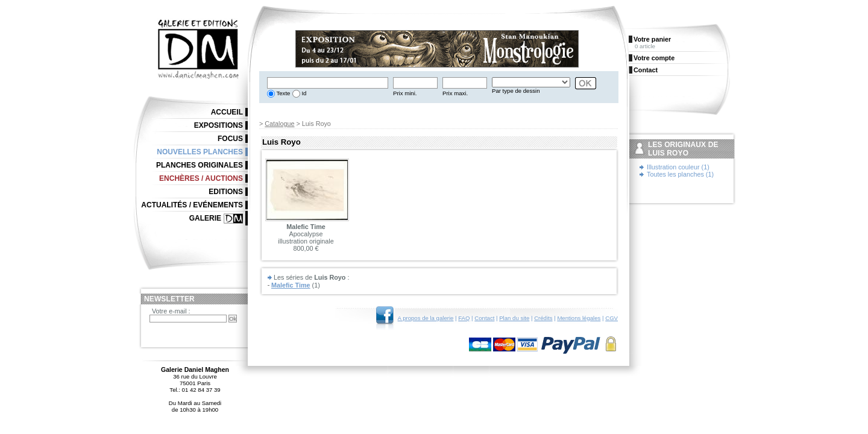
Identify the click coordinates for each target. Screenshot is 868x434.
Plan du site (514, 318)
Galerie (205, 218)
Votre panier (652, 39)
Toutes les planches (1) (680, 174)
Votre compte (654, 58)
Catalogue (279, 124)
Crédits (543, 318)
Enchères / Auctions (201, 178)
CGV (612, 318)
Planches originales (200, 165)
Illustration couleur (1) (678, 167)
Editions (226, 192)
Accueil (227, 112)
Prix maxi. (455, 93)
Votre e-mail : (171, 311)
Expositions (219, 125)
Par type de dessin (516, 91)
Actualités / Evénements (192, 205)
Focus (230, 139)
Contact (484, 318)
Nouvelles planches (200, 152)
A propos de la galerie (426, 318)
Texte (282, 93)
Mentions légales (579, 318)
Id (303, 93)
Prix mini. (405, 93)
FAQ (464, 318)
